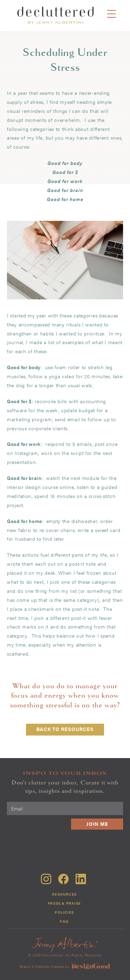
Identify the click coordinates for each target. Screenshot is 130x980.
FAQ (64, 921)
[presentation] (70, 847)
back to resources (65, 729)
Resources (64, 894)
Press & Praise (64, 903)
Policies (64, 912)
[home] (55, 16)
